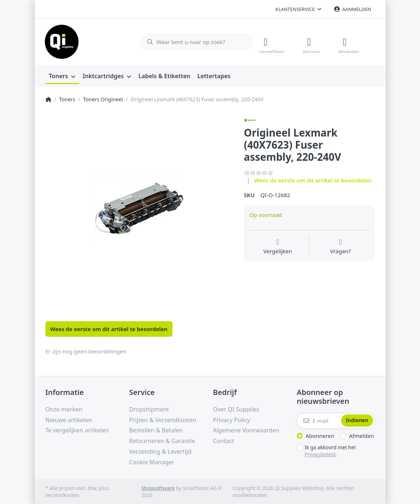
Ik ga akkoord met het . (330, 450)
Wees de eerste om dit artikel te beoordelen (313, 180)
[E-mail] (318, 420)
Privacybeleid (320, 453)
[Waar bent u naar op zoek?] (193, 41)
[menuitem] (62, 76)
